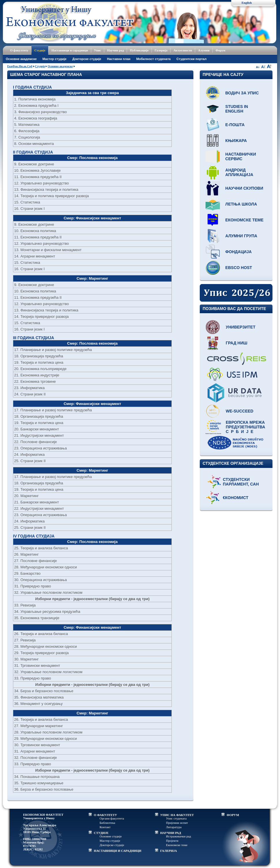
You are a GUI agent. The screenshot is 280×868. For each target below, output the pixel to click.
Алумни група (241, 236)
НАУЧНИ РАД (171, 833)
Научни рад (115, 50)
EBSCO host (239, 268)
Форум (221, 50)
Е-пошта (235, 125)
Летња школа (241, 204)
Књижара (236, 141)
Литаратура (174, 827)
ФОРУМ (233, 815)
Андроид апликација (239, 172)
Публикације (139, 50)
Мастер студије (54, 59)
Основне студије (111, 836)
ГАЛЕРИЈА (169, 851)
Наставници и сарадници (70, 50)
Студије (40, 50)
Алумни (204, 50)
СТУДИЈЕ (101, 833)
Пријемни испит (177, 823)
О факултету (19, 50)
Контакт (105, 827)
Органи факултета (112, 818)
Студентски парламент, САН (241, 482)
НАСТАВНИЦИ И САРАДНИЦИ (118, 851)
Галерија (161, 50)
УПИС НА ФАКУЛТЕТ (177, 815)
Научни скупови (244, 188)
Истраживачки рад (179, 836)
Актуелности (183, 50)
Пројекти (172, 841)
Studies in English (237, 109)
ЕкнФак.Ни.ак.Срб (20, 66)
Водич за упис (242, 93)
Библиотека (107, 823)
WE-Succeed (240, 411)
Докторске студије (87, 59)
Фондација (239, 252)
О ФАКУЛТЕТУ (106, 815)
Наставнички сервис (241, 156)
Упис (98, 50)
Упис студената (176, 818)
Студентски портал (191, 59)
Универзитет (241, 327)
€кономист (236, 498)
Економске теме (244, 220)
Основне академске (21, 59)
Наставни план (119, 59)
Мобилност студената (153, 59)
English (247, 3)
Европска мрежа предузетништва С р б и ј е (246, 427)
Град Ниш (237, 343)
